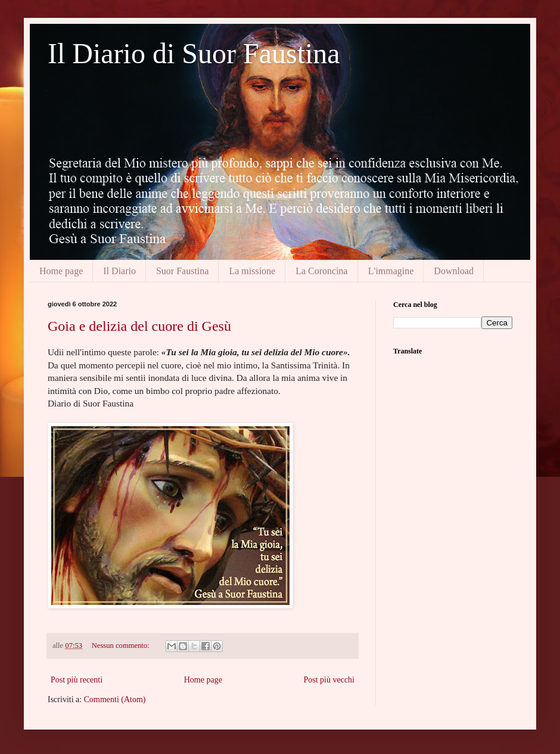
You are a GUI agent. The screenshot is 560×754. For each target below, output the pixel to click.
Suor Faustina (182, 271)
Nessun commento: (122, 646)
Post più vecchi (329, 680)
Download (454, 271)
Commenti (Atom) (115, 699)
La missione (252, 271)
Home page (61, 271)
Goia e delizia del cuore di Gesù (139, 326)
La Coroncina (322, 271)
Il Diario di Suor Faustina (194, 53)
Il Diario (119, 271)
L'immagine (391, 271)
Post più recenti (77, 680)
